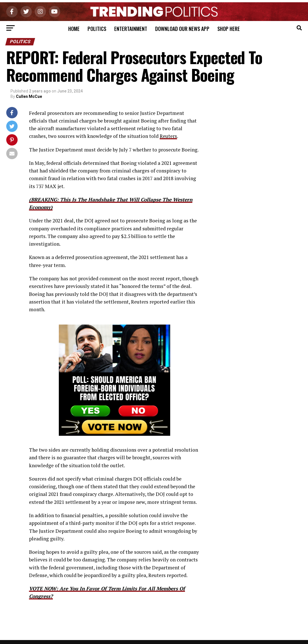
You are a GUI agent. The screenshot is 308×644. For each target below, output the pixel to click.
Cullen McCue (29, 96)
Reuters (168, 136)
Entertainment (131, 29)
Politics (97, 29)
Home (74, 29)
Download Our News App (182, 29)
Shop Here (229, 29)
